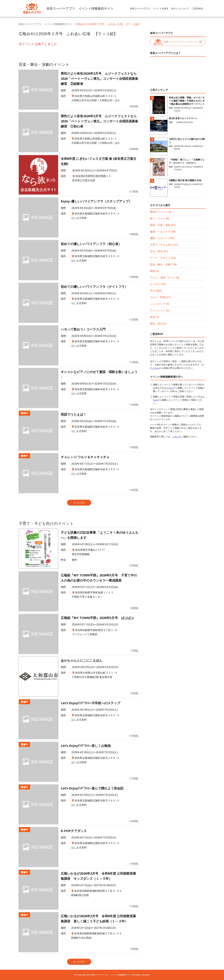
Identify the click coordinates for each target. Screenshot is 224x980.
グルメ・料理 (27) (160, 297)
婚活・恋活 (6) (158, 324)
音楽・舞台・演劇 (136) (163, 264)
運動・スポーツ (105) (162, 238)
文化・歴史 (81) (159, 251)
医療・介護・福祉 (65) (163, 225)
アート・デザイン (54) (163, 258)
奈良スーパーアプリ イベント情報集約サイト (46, 24)
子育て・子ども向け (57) (164, 245)
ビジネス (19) (158, 284)
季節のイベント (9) (161, 212)
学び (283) (156, 291)
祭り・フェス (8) (159, 218)
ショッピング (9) (159, 304)
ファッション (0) (159, 310)
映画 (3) (154, 271)
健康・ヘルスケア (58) (163, 232)
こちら (156, 368)
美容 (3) (154, 317)
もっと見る (79, 502)
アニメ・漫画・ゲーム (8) (165, 278)
